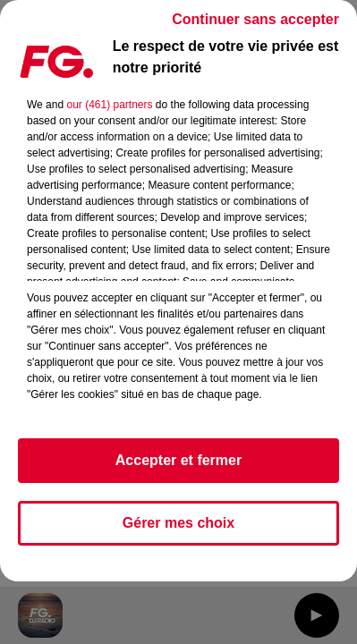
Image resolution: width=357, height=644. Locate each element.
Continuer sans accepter (255, 19)
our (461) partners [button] (109, 105)
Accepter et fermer (178, 460)
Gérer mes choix (178, 523)
